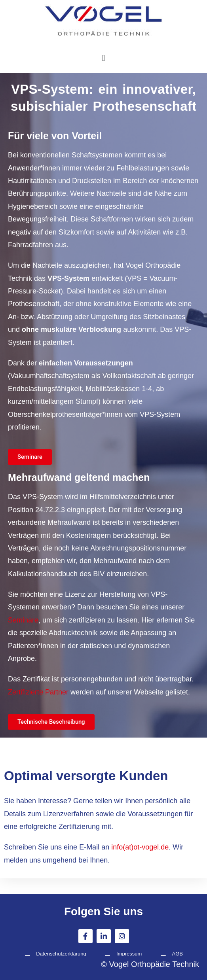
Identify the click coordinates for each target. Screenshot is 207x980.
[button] (103, 58)
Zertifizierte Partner (38, 692)
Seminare (23, 620)
